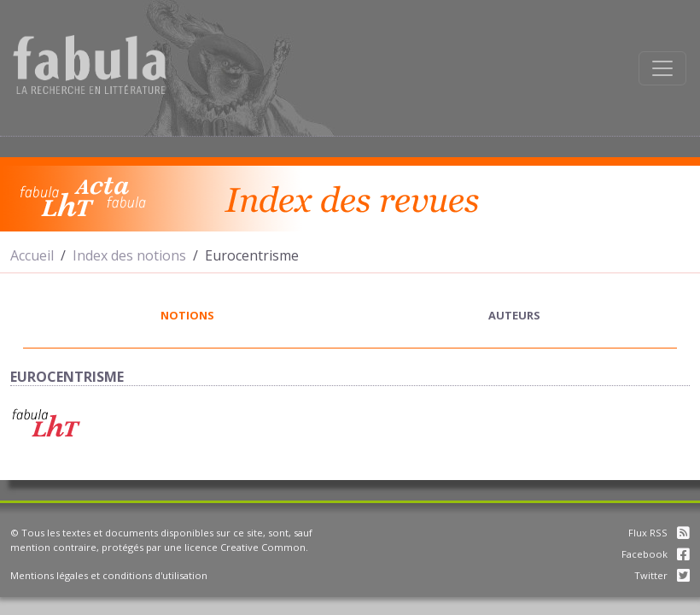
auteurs (514, 315)
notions (187, 315)
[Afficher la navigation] (662, 68)
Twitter (662, 575)
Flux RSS (659, 533)
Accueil (32, 255)
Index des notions (129, 255)
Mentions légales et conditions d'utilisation (109, 575)
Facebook (656, 554)
